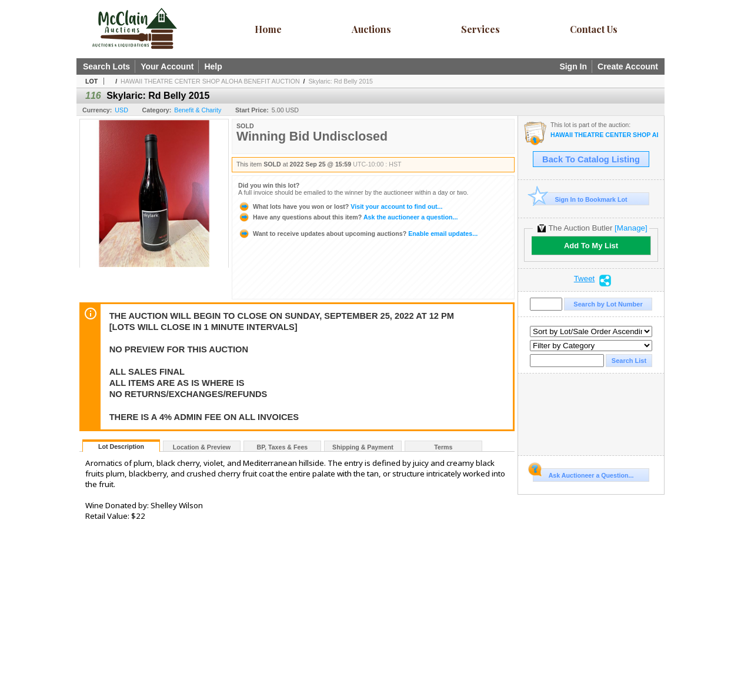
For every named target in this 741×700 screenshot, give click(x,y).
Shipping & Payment (363, 447)
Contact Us (594, 29)
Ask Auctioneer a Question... (583, 474)
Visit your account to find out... (340, 206)
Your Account (167, 66)
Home (268, 29)
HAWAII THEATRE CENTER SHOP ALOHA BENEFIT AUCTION (210, 81)
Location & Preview (202, 447)
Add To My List (591, 246)
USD (121, 110)
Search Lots (106, 66)
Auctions (371, 29)
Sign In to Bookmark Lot (580, 199)
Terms (443, 447)
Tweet (585, 279)
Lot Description (121, 446)
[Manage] (631, 228)
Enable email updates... (358, 234)
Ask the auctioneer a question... (348, 217)
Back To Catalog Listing (591, 159)
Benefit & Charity (198, 110)
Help (213, 66)
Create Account (628, 66)
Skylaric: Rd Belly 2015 (341, 81)
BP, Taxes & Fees (283, 447)
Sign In (573, 66)
